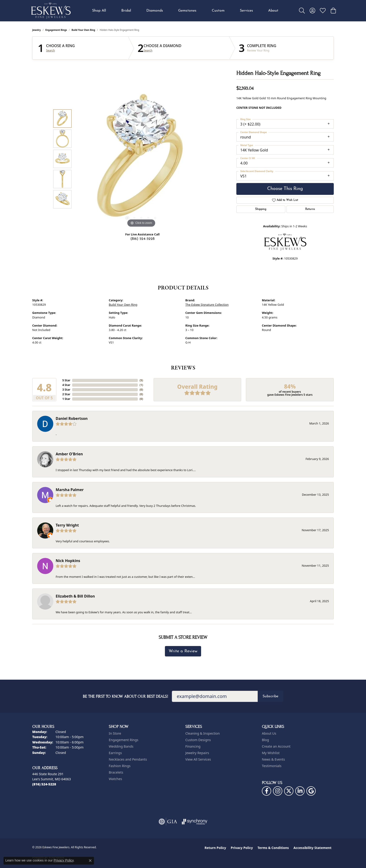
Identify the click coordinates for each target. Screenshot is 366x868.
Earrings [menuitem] (115, 753)
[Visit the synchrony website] (195, 822)
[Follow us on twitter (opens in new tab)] (289, 791)
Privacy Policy (242, 848)
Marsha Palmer (70, 490)
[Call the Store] (44, 784)
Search (51, 51)
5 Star (66, 380)
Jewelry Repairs (197, 753)
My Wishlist (271, 753)
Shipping (261, 209)
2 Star (66, 394)
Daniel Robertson (72, 418)
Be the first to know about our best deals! (125, 696)
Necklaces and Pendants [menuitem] (128, 759)
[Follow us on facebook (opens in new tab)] (266, 791)
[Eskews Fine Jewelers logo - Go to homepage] (51, 11)
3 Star (66, 390)
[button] (302, 11)
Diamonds (155, 11)
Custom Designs (198, 740)
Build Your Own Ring (83, 30)
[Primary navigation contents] (185, 11)
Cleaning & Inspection (202, 733)
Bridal (126, 11)
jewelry (37, 30)
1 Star (66, 399)
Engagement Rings (56, 30)
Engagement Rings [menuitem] (124, 740)
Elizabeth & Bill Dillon (75, 596)
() (141, 380)
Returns (310, 209)
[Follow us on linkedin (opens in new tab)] (300, 791)
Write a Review (183, 651)
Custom (218, 11)
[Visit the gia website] (168, 822)
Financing (193, 746)
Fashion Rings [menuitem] (120, 766)
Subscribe (270, 696)
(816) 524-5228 (142, 239)
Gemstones (187, 11)
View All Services (198, 759)
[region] (141, 159)
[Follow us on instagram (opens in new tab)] (278, 791)
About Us (269, 733)
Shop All (99, 11)
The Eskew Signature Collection (207, 305)
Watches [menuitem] (115, 779)
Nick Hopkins (68, 561)
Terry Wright (67, 525)
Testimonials (272, 766)
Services (246, 11)
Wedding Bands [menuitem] (121, 746)
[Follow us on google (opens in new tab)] (311, 791)
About (273, 11)
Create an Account (276, 746)
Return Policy (215, 848)
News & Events (273, 759)
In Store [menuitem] (115, 733)
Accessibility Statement (312, 848)
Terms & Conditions (273, 848)
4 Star (66, 385)
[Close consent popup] (90, 861)
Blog (265, 740)
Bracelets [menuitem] (116, 772)
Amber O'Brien (69, 454)
